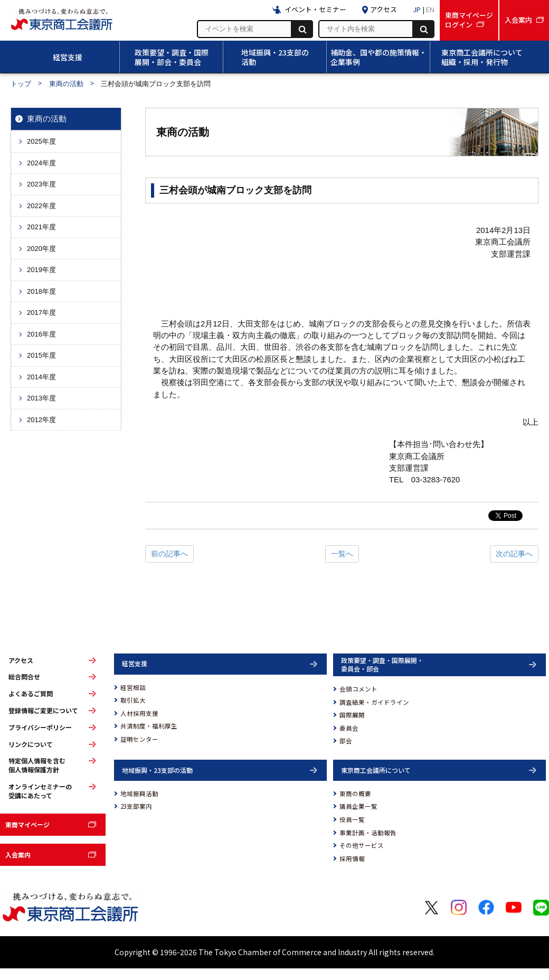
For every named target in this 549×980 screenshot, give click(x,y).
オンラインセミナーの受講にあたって (40, 791)
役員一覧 (352, 819)
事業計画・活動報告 (368, 833)
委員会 (349, 728)
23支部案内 (136, 806)
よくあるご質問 (31, 694)
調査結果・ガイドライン (374, 702)
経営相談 (133, 687)
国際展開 (352, 715)
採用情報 (352, 858)
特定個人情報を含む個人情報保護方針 (37, 765)
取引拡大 (133, 700)
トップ (21, 84)
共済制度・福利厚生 (149, 726)
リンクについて (31, 744)
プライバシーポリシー (40, 727)
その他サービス (362, 845)
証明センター (139, 739)
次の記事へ (514, 554)
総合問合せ (24, 677)
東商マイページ (27, 824)
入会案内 (18, 855)
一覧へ (342, 554)
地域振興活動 (139, 794)
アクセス (21, 660)
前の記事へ (169, 554)
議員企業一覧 (358, 806)
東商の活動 (66, 84)
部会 (346, 741)
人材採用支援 (139, 713)
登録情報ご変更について (43, 711)
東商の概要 (355, 794)
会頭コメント (358, 689)
